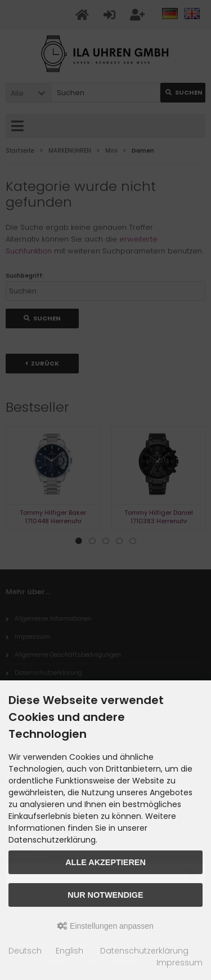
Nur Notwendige (105, 895)
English (69, 951)
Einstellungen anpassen (105, 926)
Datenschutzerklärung (144, 951)
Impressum (179, 963)
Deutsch (25, 951)
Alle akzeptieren (105, 862)
